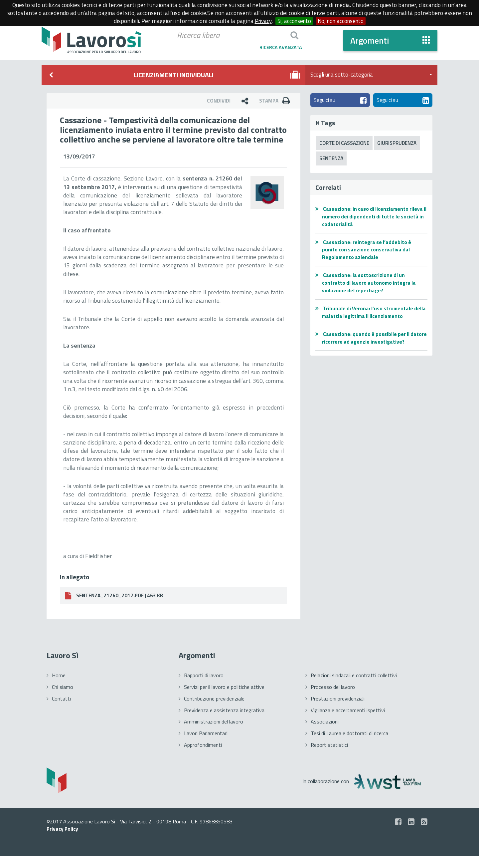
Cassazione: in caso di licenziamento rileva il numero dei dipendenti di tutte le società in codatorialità (374, 218)
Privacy (260, 21)
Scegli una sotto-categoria (371, 75)
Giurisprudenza (402, 144)
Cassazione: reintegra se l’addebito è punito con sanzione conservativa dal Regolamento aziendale (367, 251)
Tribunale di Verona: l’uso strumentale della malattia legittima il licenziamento (371, 313)
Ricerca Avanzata (281, 47)
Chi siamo (63, 699)
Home (59, 687)
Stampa (276, 101)
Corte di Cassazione (346, 144)
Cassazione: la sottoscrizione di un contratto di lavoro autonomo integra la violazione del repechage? (370, 284)
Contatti (61, 710)
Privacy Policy (63, 841)
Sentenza (332, 159)
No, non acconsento (342, 21)
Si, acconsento (293, 21)
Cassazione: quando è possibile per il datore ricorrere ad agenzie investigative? (373, 339)
